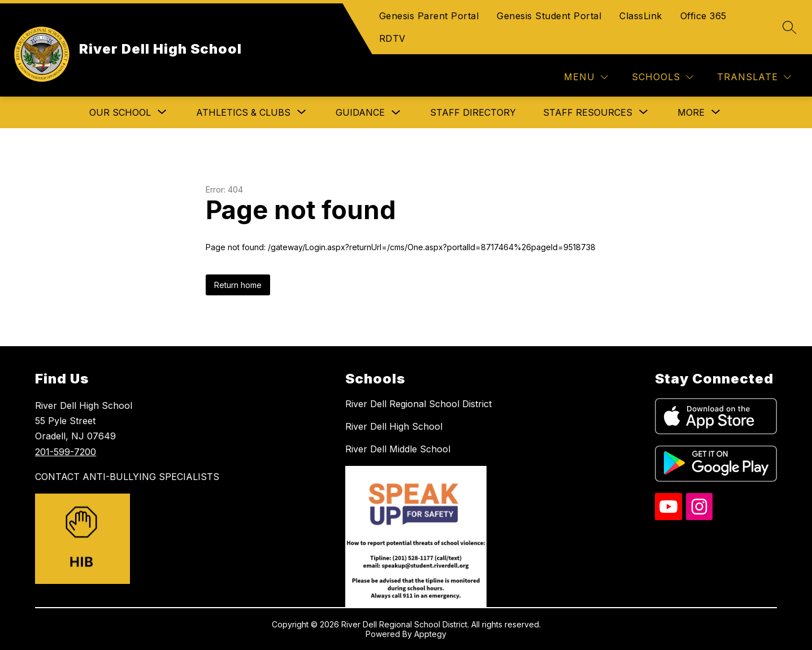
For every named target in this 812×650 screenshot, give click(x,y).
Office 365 (704, 16)
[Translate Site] (754, 77)
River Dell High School (394, 426)
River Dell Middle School (398, 449)
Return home (238, 285)
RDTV (392, 38)
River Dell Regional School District (418, 404)
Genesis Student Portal (549, 16)
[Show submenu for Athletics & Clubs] (243, 112)
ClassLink (641, 16)
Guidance (360, 112)
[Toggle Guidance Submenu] (396, 113)
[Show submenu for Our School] (120, 112)
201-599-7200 (66, 452)
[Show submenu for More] (691, 112)
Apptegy (430, 634)
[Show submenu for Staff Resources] (588, 112)
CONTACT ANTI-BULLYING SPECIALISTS (127, 477)
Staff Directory (473, 112)
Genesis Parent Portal (429, 16)
